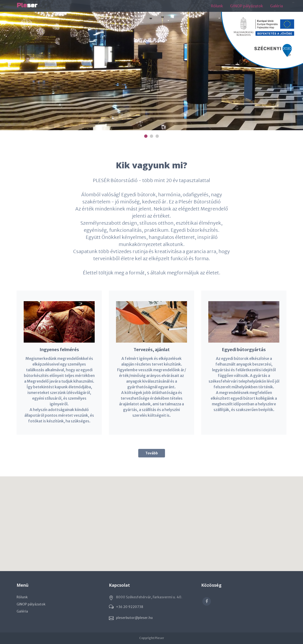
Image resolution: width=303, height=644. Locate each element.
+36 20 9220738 (130, 607)
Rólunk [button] (217, 6)
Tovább (152, 453)
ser (27, 5)
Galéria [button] (276, 6)
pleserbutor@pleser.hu (134, 618)
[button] (151, 519)
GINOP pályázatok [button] (247, 6)
